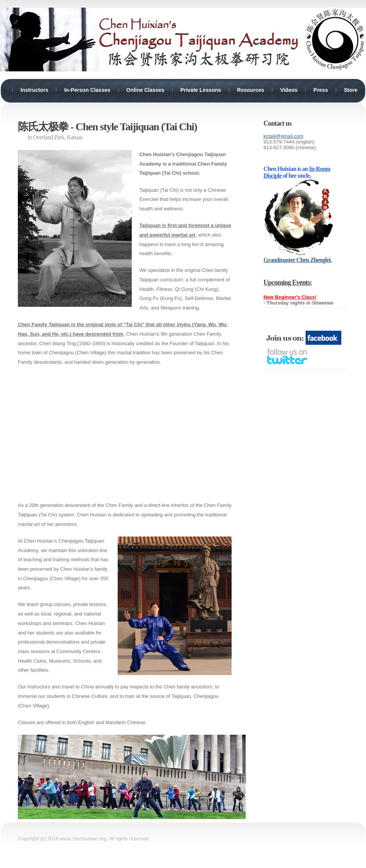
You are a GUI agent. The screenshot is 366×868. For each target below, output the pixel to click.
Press (321, 90)
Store (351, 90)
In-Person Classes (87, 90)
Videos (289, 90)
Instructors (34, 90)
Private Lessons (201, 90)
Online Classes (145, 90)
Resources (251, 90)
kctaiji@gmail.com (283, 136)
